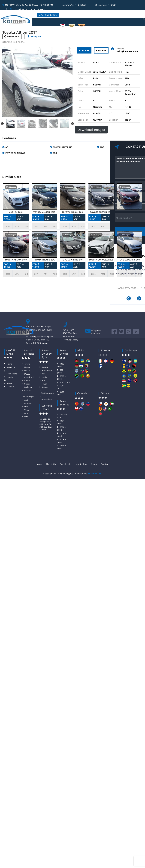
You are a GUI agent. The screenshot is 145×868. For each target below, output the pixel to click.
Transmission (116, 78)
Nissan (27, 367)
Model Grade (84, 72)
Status (81, 62)
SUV (44, 381)
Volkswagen (29, 397)
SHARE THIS (12, 36)
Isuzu (27, 413)
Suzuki (27, 384)
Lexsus (27, 391)
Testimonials (11, 374)
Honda (27, 370)
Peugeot (28, 403)
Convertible (46, 399)
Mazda (27, 374)
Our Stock (65, 464)
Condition (114, 85)
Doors (81, 100)
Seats (112, 100)
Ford (26, 407)
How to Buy (81, 464)
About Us (11, 368)
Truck (45, 384)
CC (111, 113)
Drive (80, 78)
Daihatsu (28, 387)
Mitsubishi (29, 377)
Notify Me (34, 36)
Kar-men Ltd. (95, 474)
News (9, 383)
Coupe (45, 387)
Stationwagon (47, 393)
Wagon (45, 367)
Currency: (101, 5)
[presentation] (130, 299)
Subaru (28, 381)
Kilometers (83, 113)
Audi (26, 400)
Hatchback (47, 370)
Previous (2, 124)
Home (9, 364)
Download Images (91, 130)
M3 (111, 107)
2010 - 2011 (65, 382)
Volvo (27, 410)
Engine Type (115, 72)
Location (114, 120)
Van (44, 374)
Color (80, 91)
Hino (26, 417)
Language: (68, 5)
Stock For (83, 120)
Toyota (27, 364)
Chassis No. (115, 62)
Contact (10, 387)
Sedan (45, 377)
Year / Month (116, 91)
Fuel (80, 107)
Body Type (83, 85)
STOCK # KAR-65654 (14, 42)
